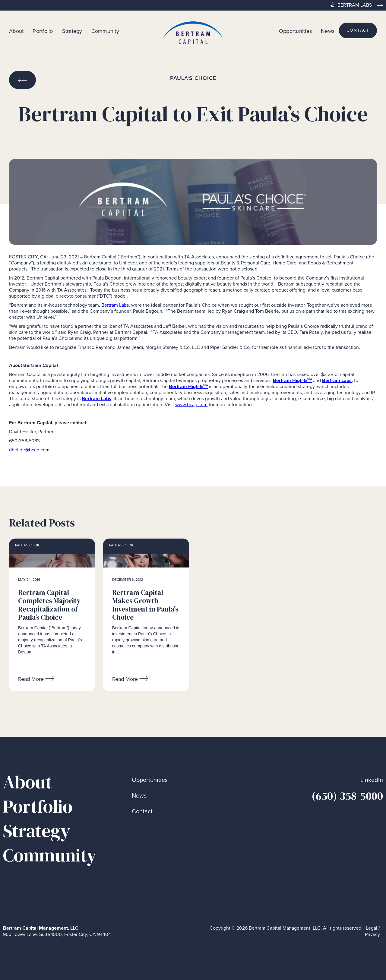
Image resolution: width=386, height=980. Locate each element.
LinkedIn (372, 780)
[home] (193, 30)
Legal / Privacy (372, 931)
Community (105, 31)
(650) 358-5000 (347, 796)
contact (358, 30)
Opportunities (295, 31)
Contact (142, 811)
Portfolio (43, 31)
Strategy (72, 31)
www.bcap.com (191, 405)
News (328, 31)
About (16, 31)
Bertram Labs (115, 305)
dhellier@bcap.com (29, 450)
